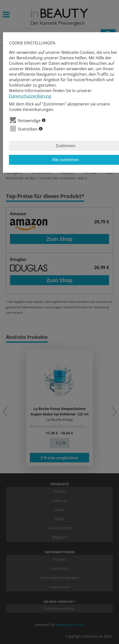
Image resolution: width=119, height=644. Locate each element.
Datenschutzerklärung (30, 96)
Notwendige (28, 120)
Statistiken (26, 129)
